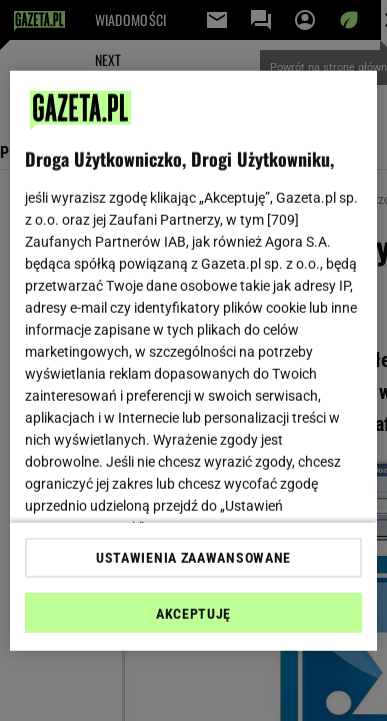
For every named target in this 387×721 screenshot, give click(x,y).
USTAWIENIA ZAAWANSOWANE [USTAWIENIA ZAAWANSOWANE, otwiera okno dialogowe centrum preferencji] (193, 558)
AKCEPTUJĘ (193, 614)
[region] (194, 360)
